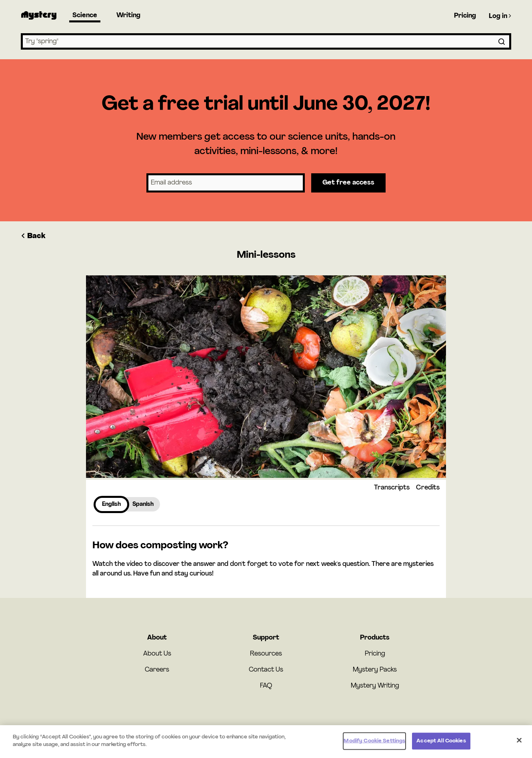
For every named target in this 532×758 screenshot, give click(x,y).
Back (33, 236)
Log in (500, 16)
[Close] (519, 742)
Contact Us (266, 670)
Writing (128, 16)
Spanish (143, 504)
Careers (157, 670)
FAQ (266, 686)
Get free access (348, 183)
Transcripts (392, 488)
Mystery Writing (375, 686)
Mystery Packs (375, 670)
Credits (428, 488)
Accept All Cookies (441, 743)
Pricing (465, 16)
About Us (157, 654)
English (111, 504)
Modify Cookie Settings (374, 743)
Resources (266, 654)
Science (85, 16)
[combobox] (266, 41)
